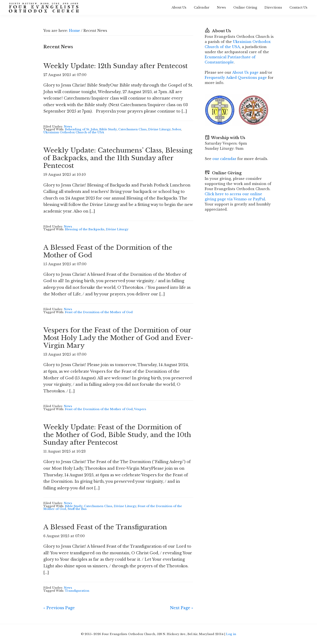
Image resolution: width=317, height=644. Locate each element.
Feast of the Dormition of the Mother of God (99, 312)
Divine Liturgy (159, 129)
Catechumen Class (132, 129)
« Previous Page (59, 608)
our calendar (224, 159)
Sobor (177, 129)
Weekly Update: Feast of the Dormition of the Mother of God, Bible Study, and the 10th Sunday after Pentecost (117, 435)
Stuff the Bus (77, 509)
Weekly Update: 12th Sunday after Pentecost (115, 66)
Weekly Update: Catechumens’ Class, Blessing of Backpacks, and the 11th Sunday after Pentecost (118, 158)
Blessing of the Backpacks (85, 229)
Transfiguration (77, 591)
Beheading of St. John (81, 129)
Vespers (140, 409)
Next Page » (182, 608)
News (68, 127)
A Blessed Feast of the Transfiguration (105, 527)
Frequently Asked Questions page (236, 78)
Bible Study (108, 129)
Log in (231, 634)
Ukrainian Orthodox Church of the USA (74, 132)
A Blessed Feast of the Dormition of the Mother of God (108, 251)
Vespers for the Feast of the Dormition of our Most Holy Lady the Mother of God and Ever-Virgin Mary (118, 338)
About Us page (245, 72)
